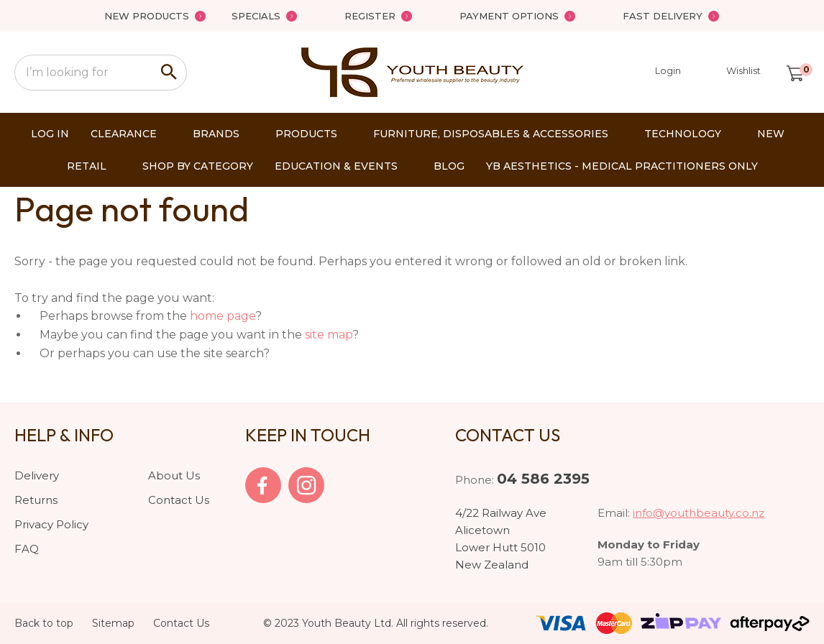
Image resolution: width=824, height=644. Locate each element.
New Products (147, 16)
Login (659, 72)
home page (223, 316)
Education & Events (336, 166)
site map (329, 335)
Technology (683, 134)
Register (370, 16)
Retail (87, 166)
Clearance (124, 134)
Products (306, 134)
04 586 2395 (543, 479)
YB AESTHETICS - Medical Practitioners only (622, 166)
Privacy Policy (51, 524)
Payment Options (509, 16)
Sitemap (113, 623)
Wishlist (743, 70)
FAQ (27, 549)
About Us (174, 475)
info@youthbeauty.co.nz (699, 513)
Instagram (306, 485)
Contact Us (179, 500)
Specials (256, 16)
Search (170, 73)
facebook (263, 485)
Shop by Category (198, 166)
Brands (216, 134)
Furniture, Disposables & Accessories (491, 134)
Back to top (44, 623)
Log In (50, 134)
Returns (36, 500)
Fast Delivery (663, 16)
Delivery (37, 475)
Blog (449, 166)
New (771, 134)
